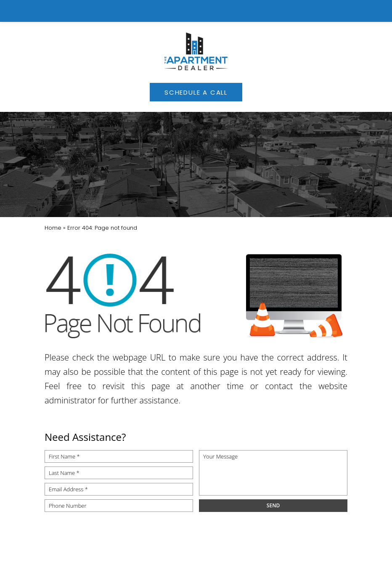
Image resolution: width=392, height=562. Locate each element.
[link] (196, 11)
